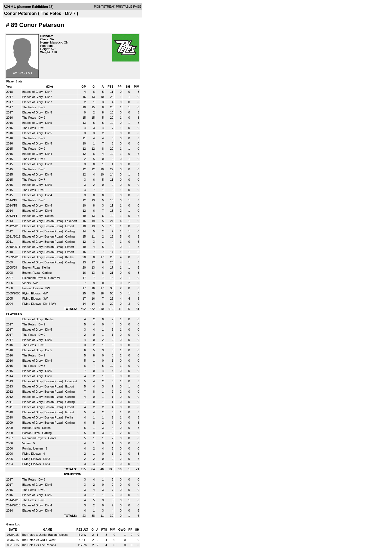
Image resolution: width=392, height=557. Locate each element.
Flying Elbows (32, 293)
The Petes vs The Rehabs (39, 545)
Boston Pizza (31, 267)
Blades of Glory (33, 92)
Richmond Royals (34, 278)
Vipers (27, 283)
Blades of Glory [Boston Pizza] (43, 221)
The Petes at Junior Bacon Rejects (45, 535)
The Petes (30, 107)
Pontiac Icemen (33, 288)
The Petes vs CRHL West (39, 540)
